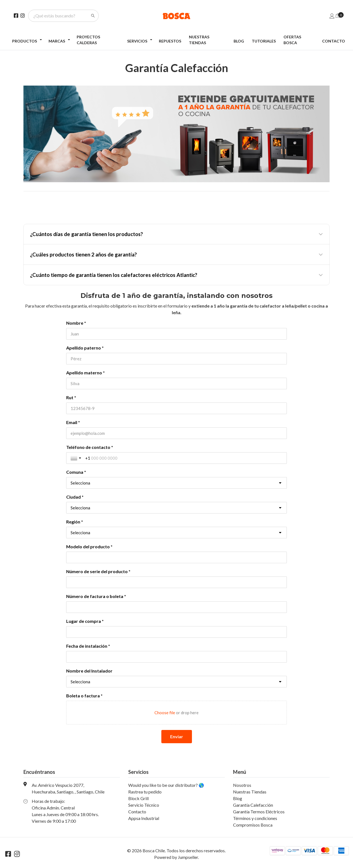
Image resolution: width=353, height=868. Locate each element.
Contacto (334, 41)
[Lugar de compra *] (176, 632)
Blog (239, 41)
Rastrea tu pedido (145, 792)
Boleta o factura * (84, 696)
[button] (176, 234)
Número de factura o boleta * (96, 596)
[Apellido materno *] (176, 383)
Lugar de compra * (85, 621)
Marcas (57, 41)
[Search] (93, 16)
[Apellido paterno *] (176, 359)
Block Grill (138, 798)
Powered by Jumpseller (176, 857)
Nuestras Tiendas (199, 40)
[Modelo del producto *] (176, 557)
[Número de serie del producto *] (176, 582)
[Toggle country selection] (76, 458)
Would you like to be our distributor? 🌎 (166, 785)
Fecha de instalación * (88, 646)
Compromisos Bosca (253, 825)
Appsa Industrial (144, 818)
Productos (25, 41)
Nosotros (242, 785)
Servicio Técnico (144, 805)
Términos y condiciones (255, 818)
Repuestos (170, 41)
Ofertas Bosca (292, 40)
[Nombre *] (176, 334)
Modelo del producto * (89, 547)
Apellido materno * (85, 373)
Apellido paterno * (85, 348)
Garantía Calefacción (253, 805)
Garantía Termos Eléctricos (259, 812)
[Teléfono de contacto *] (184, 458)
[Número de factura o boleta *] (176, 607)
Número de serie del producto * (98, 571)
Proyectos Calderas (88, 40)
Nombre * (76, 323)
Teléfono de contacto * (90, 447)
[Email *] (176, 433)
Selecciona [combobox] (80, 483)
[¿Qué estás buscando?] (60, 16)
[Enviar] (177, 737)
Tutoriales (264, 41)
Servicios (137, 41)
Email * (73, 422)
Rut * (71, 397)
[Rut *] (176, 408)
